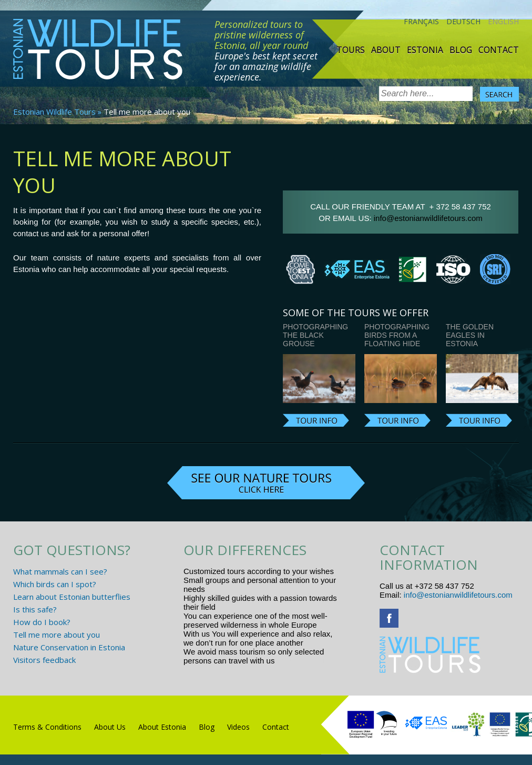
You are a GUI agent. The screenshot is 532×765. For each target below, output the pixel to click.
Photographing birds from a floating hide (397, 335)
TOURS (351, 50)
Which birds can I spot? (55, 584)
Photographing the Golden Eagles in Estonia (478, 331)
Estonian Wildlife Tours (54, 112)
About (386, 50)
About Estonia (162, 727)
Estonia (425, 50)
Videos (238, 727)
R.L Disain (36, 759)
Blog (461, 50)
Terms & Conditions (47, 727)
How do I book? (42, 622)
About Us (110, 727)
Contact (499, 50)
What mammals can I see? (60, 571)
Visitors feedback (44, 660)
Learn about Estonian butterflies (72, 597)
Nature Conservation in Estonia (69, 647)
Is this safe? (35, 609)
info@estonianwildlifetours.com (428, 218)
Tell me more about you (57, 635)
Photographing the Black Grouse (315, 335)
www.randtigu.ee (306, 661)
